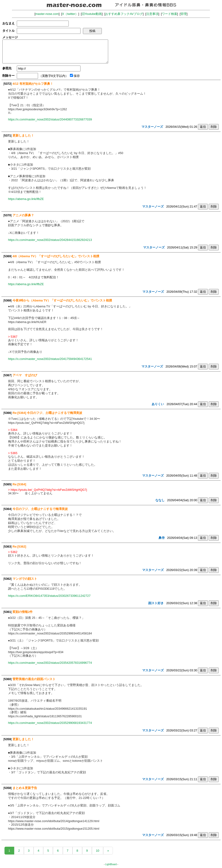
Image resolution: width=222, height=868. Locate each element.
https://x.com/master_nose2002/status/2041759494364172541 (50, 359)
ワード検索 (169, 14)
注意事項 (152, 14)
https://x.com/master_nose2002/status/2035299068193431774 (50, 723)
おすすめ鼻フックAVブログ (124, 14)
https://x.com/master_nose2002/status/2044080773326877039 (50, 119)
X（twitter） (70, 14)
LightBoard (111, 864)
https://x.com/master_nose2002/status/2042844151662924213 (50, 240)
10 (98, 851)
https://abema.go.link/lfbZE (26, 199)
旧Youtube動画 (92, 14)
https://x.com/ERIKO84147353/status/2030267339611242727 (49, 596)
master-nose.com (47, 14)
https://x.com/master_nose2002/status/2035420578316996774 (50, 663)
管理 (184, 14)
